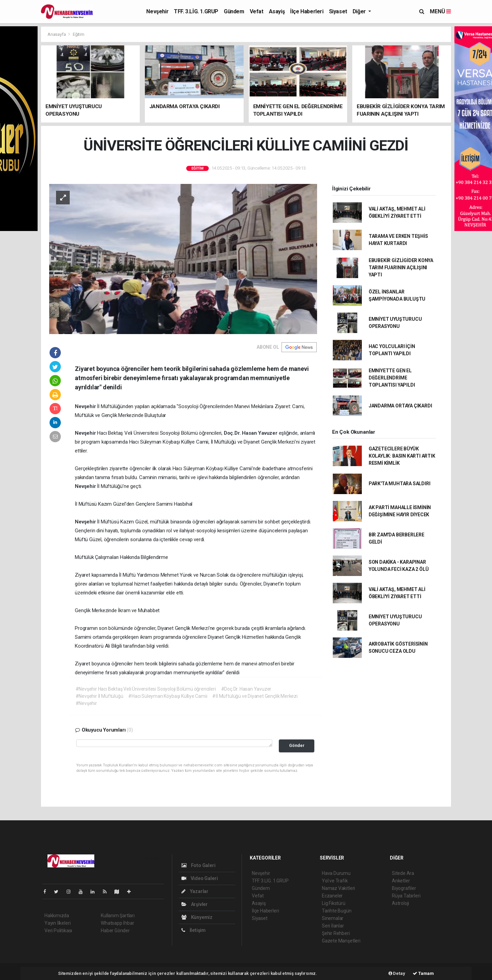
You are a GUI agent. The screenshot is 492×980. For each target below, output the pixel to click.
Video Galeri (200, 878)
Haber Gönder (115, 931)
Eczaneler (332, 896)
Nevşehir (157, 11)
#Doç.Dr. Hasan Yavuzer (246, 689)
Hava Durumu (336, 873)
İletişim (194, 930)
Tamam (423, 973)
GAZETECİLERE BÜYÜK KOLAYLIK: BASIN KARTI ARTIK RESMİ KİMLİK (402, 456)
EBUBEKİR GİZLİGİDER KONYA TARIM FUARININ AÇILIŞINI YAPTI (401, 268)
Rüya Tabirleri (406, 896)
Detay (397, 973)
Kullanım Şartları (118, 916)
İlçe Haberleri (307, 11)
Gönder (297, 745)
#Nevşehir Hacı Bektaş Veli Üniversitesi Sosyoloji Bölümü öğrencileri (146, 689)
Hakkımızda (57, 916)
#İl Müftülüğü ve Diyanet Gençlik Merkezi (255, 696)
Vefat (257, 11)
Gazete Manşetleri (341, 941)
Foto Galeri (199, 865)
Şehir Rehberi (336, 933)
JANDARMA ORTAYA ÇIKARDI (400, 406)
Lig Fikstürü (334, 903)
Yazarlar (195, 891)
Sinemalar (333, 918)
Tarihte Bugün (337, 911)
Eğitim (79, 34)
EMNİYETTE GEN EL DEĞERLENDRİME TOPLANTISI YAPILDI (392, 378)
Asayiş (277, 11)
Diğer (360, 11)
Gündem (234, 11)
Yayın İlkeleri (57, 923)
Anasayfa (57, 34)
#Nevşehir (86, 703)
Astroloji (400, 903)
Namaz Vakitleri (338, 888)
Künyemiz (197, 917)
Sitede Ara (403, 873)
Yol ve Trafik (335, 881)
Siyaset (338, 11)
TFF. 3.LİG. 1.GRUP (196, 11)
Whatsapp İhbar (117, 923)
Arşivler (195, 904)
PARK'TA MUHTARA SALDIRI (400, 484)
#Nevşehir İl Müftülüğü (99, 696)
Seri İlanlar (333, 926)
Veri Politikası (58, 931)
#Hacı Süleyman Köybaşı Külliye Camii (168, 696)
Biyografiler (404, 888)
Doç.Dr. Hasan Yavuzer (251, 433)
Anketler (401, 881)
